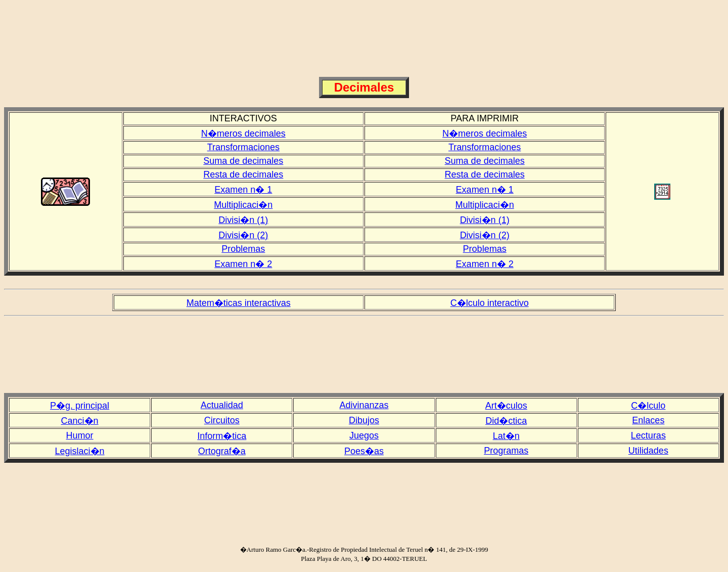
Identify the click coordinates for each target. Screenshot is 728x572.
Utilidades (648, 451)
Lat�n (506, 436)
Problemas (243, 249)
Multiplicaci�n (243, 205)
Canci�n (80, 421)
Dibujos (364, 420)
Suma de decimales (243, 161)
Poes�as (364, 451)
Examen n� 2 (243, 264)
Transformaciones (243, 147)
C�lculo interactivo (490, 303)
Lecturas (648, 435)
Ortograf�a (222, 451)
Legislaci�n (80, 451)
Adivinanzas (364, 405)
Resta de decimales (243, 174)
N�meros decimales (243, 134)
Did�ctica (506, 421)
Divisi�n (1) (243, 220)
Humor (80, 435)
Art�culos (506, 406)
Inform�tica (222, 436)
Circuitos (222, 420)
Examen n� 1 (243, 190)
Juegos (364, 435)
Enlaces (648, 420)
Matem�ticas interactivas (239, 303)
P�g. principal (80, 406)
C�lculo (648, 406)
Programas (506, 451)
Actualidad (222, 405)
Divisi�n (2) (243, 235)
